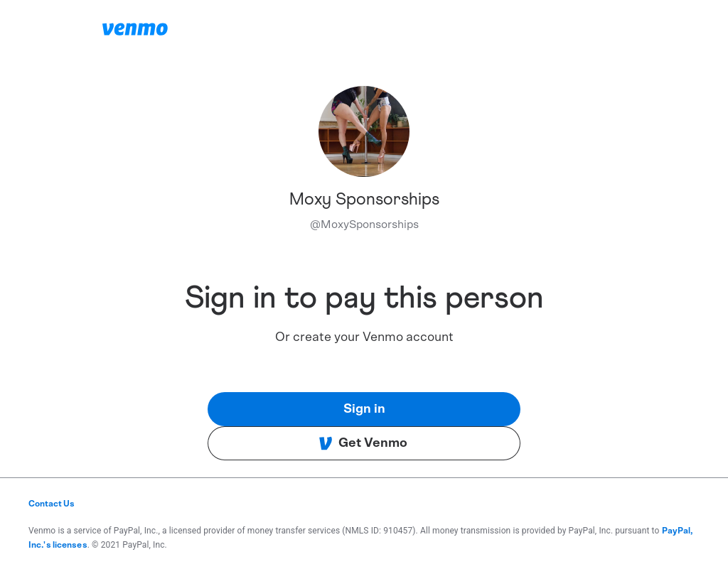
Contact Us (52, 504)
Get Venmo (363, 443)
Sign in (364, 409)
